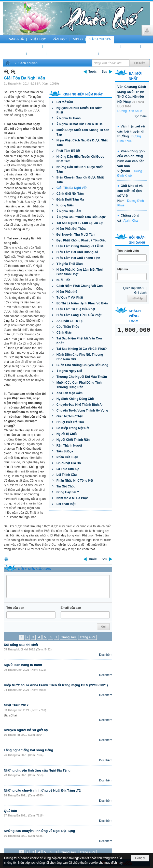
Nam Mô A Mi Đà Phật (72, 498)
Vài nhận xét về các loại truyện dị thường (131, 131)
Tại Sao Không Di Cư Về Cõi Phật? (82, 349)
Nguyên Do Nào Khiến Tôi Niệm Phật (80, 110)
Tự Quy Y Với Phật (70, 298)
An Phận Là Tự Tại (70, 321)
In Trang (6, 559)
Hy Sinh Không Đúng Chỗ (75, 399)
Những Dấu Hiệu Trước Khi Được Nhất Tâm (80, 159)
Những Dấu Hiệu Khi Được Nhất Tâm (80, 169)
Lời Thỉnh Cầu (67, 475)
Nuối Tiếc (63, 280)
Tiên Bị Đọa (65, 451)
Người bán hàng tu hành (23, 665)
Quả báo (10, 811)
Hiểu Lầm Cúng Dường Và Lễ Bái (80, 246)
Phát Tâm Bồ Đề (68, 151)
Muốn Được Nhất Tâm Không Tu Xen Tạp (83, 132)
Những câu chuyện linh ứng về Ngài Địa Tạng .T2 (42, 790)
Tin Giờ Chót (66, 486)
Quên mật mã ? (134, 288)
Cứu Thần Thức (68, 327)
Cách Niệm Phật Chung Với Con (80, 286)
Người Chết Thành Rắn (73, 440)
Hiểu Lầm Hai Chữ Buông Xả (77, 252)
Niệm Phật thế (67, 292)
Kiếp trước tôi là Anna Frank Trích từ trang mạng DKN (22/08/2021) (56, 685)
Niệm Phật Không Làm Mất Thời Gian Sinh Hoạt (80, 272)
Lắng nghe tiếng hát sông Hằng (29, 750)
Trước (93, 72)
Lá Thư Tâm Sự (68, 469)
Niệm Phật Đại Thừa (71, 229)
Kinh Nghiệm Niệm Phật (83, 94)
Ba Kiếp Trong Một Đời (73, 428)
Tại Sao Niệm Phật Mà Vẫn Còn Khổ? (79, 341)
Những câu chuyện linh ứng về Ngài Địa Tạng (39, 831)
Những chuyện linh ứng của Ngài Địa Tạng (37, 770)
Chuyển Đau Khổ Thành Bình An (80, 405)
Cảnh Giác (64, 333)
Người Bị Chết (67, 434)
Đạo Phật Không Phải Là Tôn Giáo (81, 240)
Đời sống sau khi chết (21, 645)
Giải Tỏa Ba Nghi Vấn (72, 188)
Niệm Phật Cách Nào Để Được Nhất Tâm (82, 143)
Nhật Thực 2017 (16, 705)
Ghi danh (140, 293)
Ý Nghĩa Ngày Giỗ (69, 371)
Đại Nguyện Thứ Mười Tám (76, 235)
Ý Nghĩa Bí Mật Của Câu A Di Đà (80, 124)
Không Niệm (66, 205)
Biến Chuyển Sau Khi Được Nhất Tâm (80, 180)
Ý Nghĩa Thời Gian (70, 264)
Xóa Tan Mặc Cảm (69, 393)
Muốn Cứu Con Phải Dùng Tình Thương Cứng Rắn (79, 385)
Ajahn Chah (131, 221)
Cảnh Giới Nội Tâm (70, 194)
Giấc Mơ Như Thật (70, 416)
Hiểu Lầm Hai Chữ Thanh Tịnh (78, 258)
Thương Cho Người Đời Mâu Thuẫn (82, 377)
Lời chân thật (66, 504)
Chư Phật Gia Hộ (69, 463)
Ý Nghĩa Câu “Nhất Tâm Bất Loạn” (81, 217)
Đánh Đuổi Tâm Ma (70, 200)
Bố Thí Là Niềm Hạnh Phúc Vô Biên (82, 303)
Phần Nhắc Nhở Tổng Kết (75, 481)
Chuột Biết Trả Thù (70, 422)
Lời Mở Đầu (65, 102)
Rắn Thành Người (69, 446)
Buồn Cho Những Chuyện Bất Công (82, 365)
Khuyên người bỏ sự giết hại (26, 730)
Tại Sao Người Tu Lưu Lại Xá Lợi (80, 223)
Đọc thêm (106, 655)
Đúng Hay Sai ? (68, 492)
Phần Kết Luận (67, 457)
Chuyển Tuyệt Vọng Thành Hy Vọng (82, 411)
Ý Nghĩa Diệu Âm (69, 211)
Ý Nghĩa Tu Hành (69, 118)
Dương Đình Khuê (130, 111)
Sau (104, 72)
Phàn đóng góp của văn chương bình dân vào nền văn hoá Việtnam (131, 161)
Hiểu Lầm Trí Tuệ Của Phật (76, 309)
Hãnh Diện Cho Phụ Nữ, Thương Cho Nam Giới (80, 357)
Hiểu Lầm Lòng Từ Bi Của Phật (79, 315)
